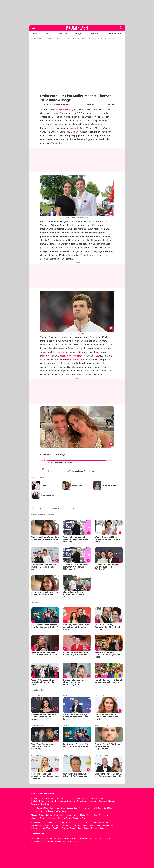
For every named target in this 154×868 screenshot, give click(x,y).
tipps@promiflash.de (74, 509)
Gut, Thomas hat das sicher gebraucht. (63, 462)
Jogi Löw (95, 356)
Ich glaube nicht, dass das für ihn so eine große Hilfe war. (71, 471)
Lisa (73, 132)
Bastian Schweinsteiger (71, 356)
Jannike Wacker (62, 104)
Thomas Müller (61, 109)
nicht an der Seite (75, 360)
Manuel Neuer (47, 356)
